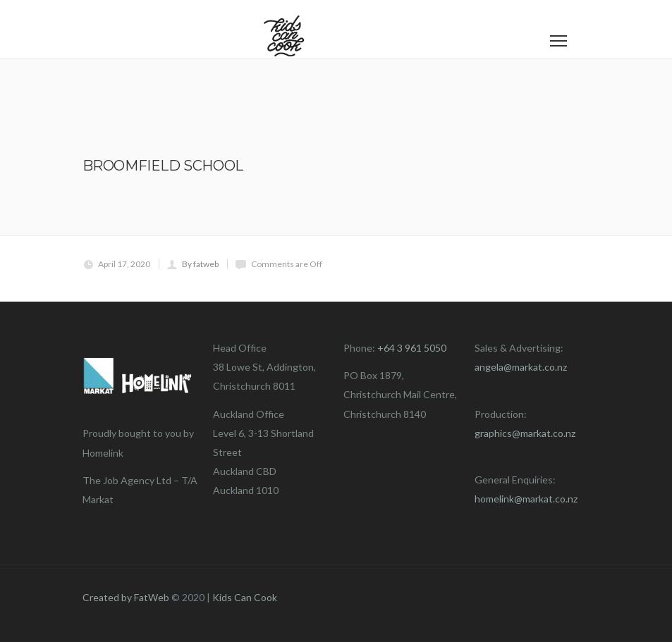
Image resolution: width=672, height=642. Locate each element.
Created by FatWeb (126, 597)
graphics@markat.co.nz (525, 433)
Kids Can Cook (245, 597)
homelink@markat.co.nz (526, 499)
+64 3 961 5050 (412, 348)
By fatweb (200, 264)
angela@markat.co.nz (521, 367)
